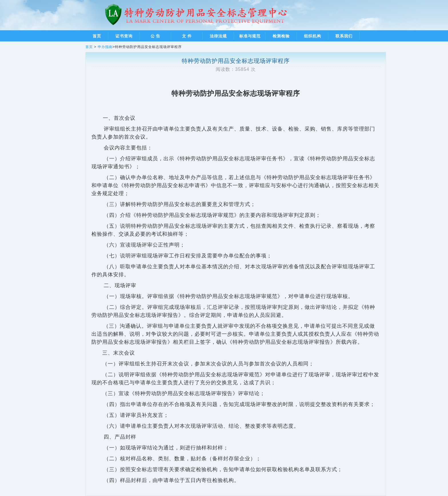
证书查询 (124, 36)
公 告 (156, 36)
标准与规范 (250, 36)
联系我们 (344, 36)
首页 (97, 36)
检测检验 (281, 36)
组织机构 (313, 36)
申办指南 (105, 47)
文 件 (187, 36)
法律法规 (218, 36)
